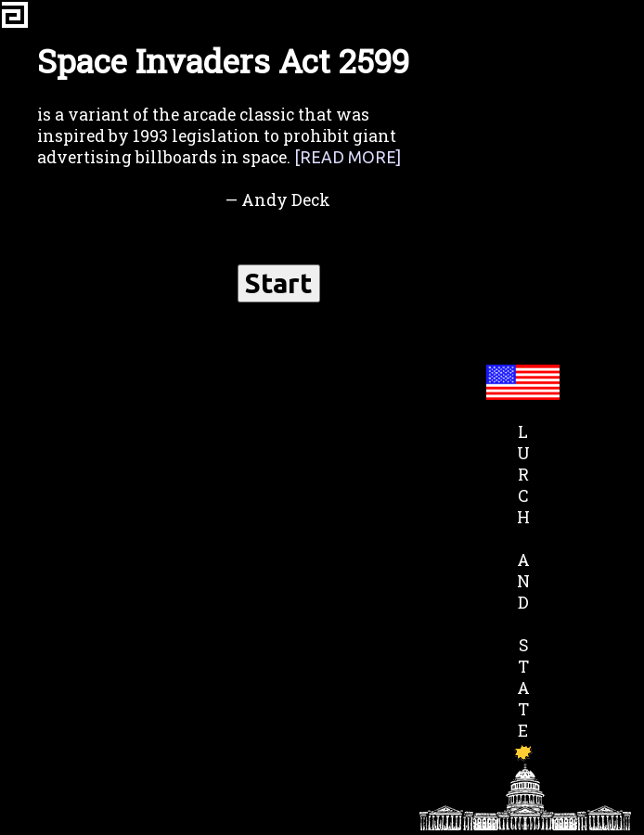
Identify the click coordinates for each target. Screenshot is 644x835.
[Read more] (348, 157)
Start (279, 283)
